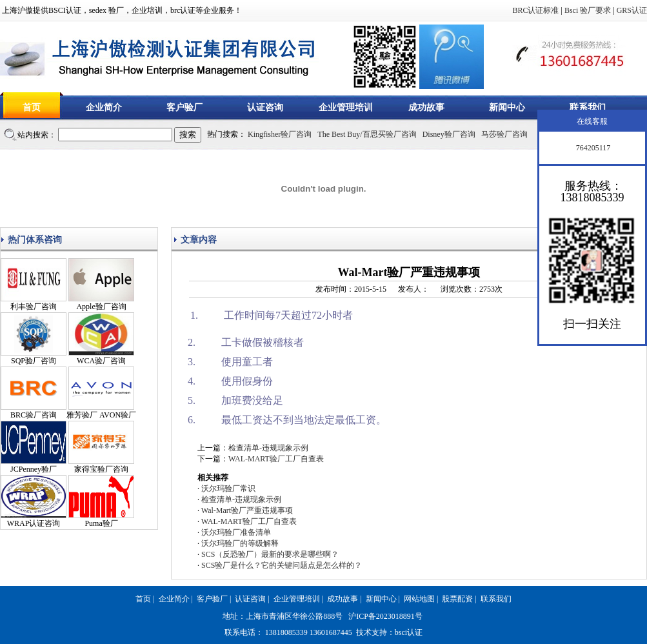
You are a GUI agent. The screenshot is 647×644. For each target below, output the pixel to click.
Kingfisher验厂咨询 (280, 134)
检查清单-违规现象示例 (268, 448)
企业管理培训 (346, 107)
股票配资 (457, 599)
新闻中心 (507, 107)
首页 (32, 107)
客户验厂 (184, 107)
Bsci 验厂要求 (588, 10)
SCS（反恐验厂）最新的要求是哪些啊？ (270, 554)
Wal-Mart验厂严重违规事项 (247, 510)
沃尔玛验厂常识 (228, 488)
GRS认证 (632, 10)
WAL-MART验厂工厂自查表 (276, 459)
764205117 (592, 148)
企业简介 (104, 107)
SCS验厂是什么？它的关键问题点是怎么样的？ (282, 565)
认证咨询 (265, 107)
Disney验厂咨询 (449, 134)
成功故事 (426, 107)
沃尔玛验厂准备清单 (236, 532)
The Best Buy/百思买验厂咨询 (367, 134)
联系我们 (588, 107)
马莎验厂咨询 (504, 134)
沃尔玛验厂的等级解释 (240, 543)
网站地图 (419, 599)
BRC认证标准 (535, 10)
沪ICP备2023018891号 (385, 616)
